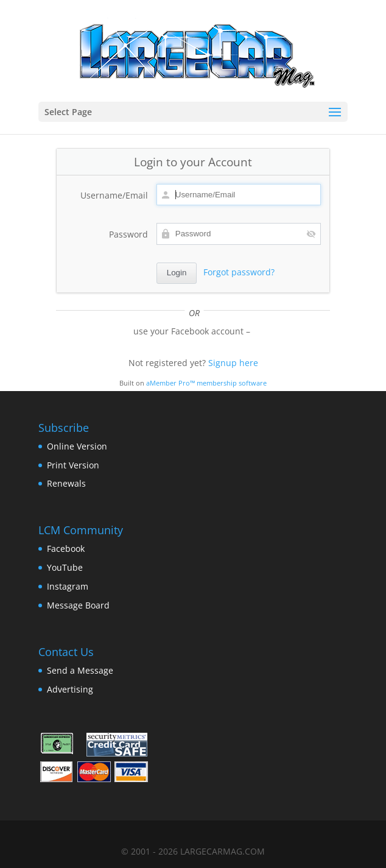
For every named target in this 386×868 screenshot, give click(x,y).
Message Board (78, 605)
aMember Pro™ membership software (206, 383)
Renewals (66, 483)
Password (128, 234)
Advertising (70, 689)
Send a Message (80, 670)
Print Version (73, 465)
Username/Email (114, 195)
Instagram (68, 586)
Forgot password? (239, 272)
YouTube (65, 567)
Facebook (66, 549)
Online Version (77, 446)
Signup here (233, 363)
